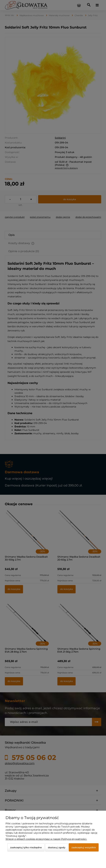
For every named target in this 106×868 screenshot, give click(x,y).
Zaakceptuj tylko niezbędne (26, 847)
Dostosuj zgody (57, 847)
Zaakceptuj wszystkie (84, 847)
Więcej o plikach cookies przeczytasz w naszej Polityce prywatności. (46, 839)
